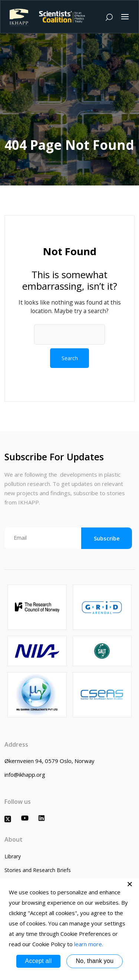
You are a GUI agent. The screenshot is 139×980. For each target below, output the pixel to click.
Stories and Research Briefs (38, 870)
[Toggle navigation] (125, 17)
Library (13, 856)
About (14, 839)
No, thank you (95, 961)
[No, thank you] (130, 884)
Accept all (39, 961)
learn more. (89, 944)
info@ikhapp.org (25, 775)
